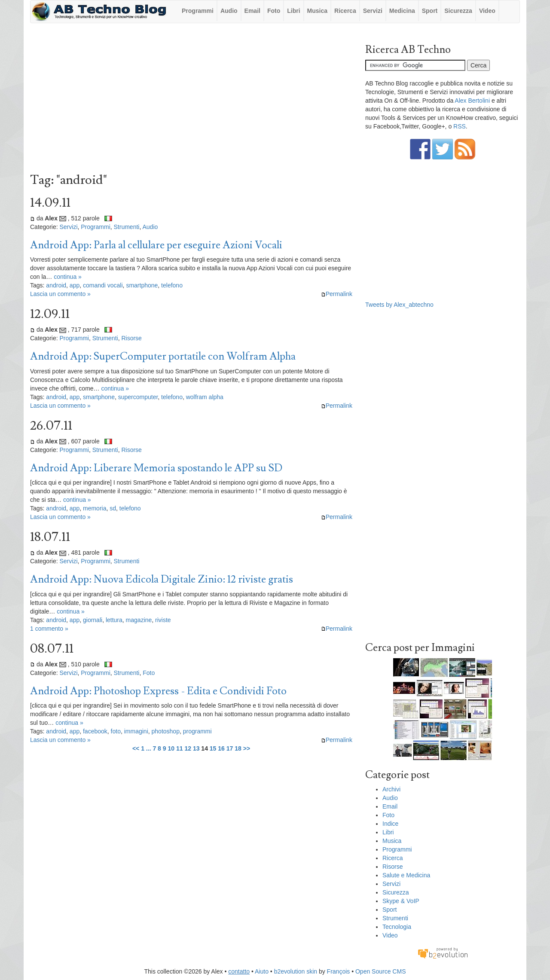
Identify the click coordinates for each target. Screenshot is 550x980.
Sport (430, 11)
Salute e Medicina (406, 875)
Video (487, 11)
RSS (460, 126)
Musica (317, 11)
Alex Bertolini (472, 101)
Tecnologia (397, 927)
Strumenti (127, 227)
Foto (274, 11)
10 (171, 748)
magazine (139, 620)
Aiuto (262, 971)
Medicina (402, 11)
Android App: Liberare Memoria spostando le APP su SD (156, 468)
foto (116, 731)
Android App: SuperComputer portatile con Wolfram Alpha (163, 356)
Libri (293, 11)
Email (252, 11)
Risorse (131, 338)
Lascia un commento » (60, 294)
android (56, 285)
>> (247, 748)
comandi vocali (103, 285)
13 (196, 748)
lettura (114, 620)
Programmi (198, 11)
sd (113, 508)
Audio (229, 11)
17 (230, 748)
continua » (68, 277)
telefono (172, 285)
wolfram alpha (205, 397)
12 (188, 748)
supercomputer (138, 397)
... (149, 748)
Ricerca (345, 11)
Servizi (373, 11)
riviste (163, 620)
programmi (197, 731)
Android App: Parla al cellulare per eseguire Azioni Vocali (156, 245)
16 (221, 748)
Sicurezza (458, 11)
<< (136, 748)
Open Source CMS (381, 971)
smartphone (142, 285)
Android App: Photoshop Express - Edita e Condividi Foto (158, 691)
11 (180, 748)
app (75, 285)
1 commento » (49, 629)
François (339, 971)
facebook (95, 731)
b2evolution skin (296, 971)
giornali (93, 620)
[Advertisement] (191, 100)
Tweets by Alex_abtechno (399, 305)
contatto (239, 971)
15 (213, 748)
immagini (136, 731)
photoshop (166, 731)
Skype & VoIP (401, 901)
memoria (95, 508)
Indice (390, 824)
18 (238, 748)
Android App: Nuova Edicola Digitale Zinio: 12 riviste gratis (162, 579)
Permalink (337, 294)
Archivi (391, 789)
